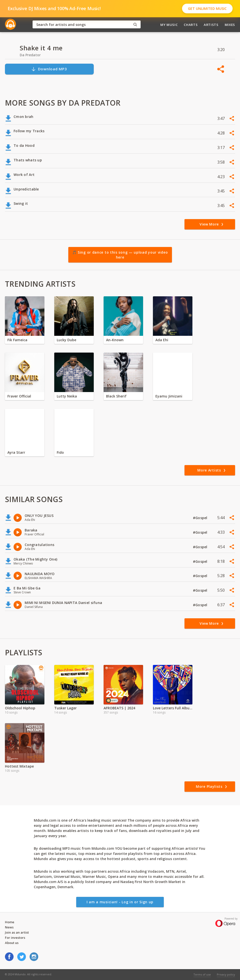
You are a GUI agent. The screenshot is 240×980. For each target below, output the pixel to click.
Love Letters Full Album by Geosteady (173, 708)
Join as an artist (17, 932)
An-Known (115, 340)
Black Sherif (116, 396)
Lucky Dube (66, 340)
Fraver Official (19, 396)
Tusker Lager (65, 708)
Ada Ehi (162, 340)
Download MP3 (49, 69)
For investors (15, 938)
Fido (60, 452)
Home (10, 922)
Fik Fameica (17, 340)
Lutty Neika (67, 396)
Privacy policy (226, 974)
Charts (191, 25)
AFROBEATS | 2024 (119, 708)
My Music (169, 25)
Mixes (230, 25)
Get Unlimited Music (207, 9)
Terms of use (202, 974)
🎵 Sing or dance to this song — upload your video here (120, 255)
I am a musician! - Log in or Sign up (120, 902)
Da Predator (30, 55)
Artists (211, 25)
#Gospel (201, 518)
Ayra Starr (16, 452)
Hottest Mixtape (19, 766)
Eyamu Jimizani (169, 396)
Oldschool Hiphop (20, 708)
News (9, 927)
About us (12, 943)
